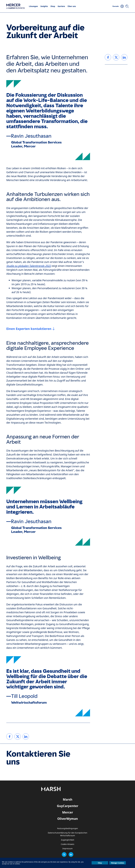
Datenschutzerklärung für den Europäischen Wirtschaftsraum (68, 834)
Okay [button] (100, 863)
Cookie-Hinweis (68, 844)
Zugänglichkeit (68, 840)
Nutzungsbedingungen (68, 829)
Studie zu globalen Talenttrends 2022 (29, 266)
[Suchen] (127, 6)
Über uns (72, 6)
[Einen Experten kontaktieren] (30, 329)
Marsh (68, 799)
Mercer (68, 812)
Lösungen (33, 6)
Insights (44, 6)
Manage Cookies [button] (118, 863)
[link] (9, 736)
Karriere (61, 6)
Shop (53, 6)
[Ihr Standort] (122, 6)
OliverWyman (68, 819)
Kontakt (116, 6)
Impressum (67, 849)
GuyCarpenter (68, 806)
